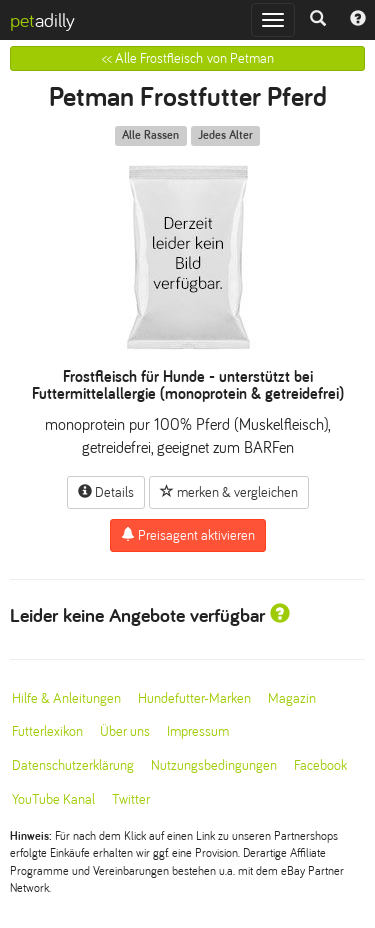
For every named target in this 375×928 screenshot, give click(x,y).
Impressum (198, 731)
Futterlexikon (47, 731)
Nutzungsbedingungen (214, 765)
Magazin (292, 698)
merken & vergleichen (229, 492)
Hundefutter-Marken (194, 698)
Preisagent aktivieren (188, 535)
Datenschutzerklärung (73, 765)
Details (106, 492)
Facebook (320, 765)
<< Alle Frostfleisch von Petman (188, 58)
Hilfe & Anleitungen (66, 698)
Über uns (125, 731)
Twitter (131, 799)
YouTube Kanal (53, 799)
